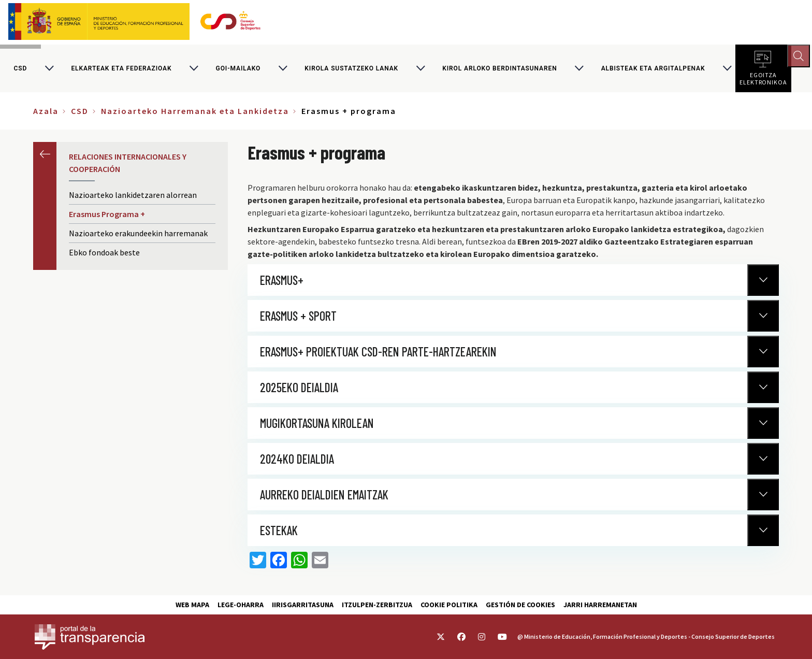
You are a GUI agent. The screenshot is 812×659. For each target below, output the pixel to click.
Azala (46, 113)
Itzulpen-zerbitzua (377, 605)
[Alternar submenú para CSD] (49, 69)
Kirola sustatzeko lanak (351, 69)
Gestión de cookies (520, 605)
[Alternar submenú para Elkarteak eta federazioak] (194, 69)
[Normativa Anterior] (763, 282)
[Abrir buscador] (800, 57)
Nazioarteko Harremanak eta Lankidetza (195, 113)
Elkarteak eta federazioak (121, 69)
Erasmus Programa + (107, 216)
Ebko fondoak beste (114, 254)
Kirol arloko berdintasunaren (499, 69)
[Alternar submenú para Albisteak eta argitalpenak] (727, 69)
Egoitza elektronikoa (763, 78)
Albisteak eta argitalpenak (653, 69)
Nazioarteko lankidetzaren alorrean (133, 197)
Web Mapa (192, 605)
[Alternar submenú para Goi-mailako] (283, 69)
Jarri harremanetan (600, 605)
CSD (21, 69)
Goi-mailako (238, 69)
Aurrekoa (45, 156)
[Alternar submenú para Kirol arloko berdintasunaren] (579, 69)
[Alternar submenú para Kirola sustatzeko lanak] (421, 69)
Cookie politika (449, 605)
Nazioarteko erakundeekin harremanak (138, 235)
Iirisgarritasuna (303, 605)
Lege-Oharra (241, 605)
